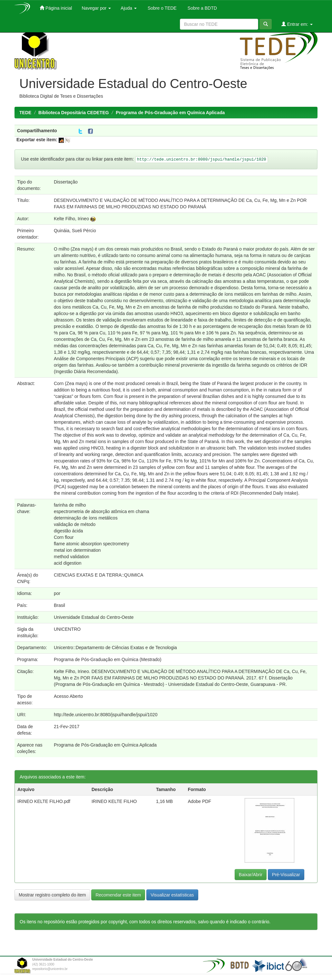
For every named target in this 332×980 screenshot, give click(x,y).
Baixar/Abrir (251, 875)
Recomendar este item (118, 895)
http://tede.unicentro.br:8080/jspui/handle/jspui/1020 (106, 715)
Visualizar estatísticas (172, 895)
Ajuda (129, 8)
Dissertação (66, 182)
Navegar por (96, 8)
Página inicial (56, 8)
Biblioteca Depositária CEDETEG (74, 113)
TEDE (25, 113)
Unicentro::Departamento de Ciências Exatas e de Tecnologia (115, 648)
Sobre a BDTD (202, 8)
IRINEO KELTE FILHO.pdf (44, 801)
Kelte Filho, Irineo (71, 219)
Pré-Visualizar (286, 875)
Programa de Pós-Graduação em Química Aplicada (170, 113)
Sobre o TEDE (161, 8)
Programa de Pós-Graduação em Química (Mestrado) (108, 659)
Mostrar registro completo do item (52, 895)
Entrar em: (297, 24)
